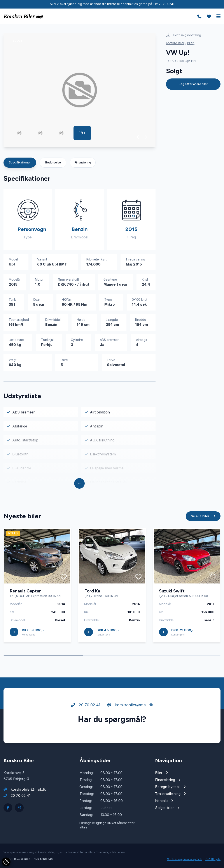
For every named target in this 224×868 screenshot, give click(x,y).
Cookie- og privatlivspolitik (184, 859)
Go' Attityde (213, 859)
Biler (190, 43)
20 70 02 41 (86, 706)
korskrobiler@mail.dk (130, 706)
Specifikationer (20, 162)
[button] (138, 137)
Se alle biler (203, 517)
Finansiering (83, 162)
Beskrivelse (53, 162)
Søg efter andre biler (193, 84)
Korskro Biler (175, 43)
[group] (80, 90)
